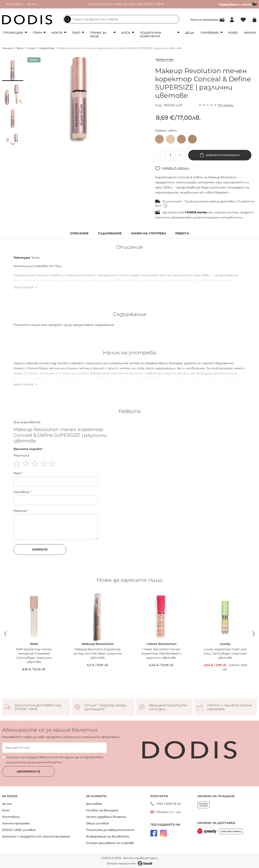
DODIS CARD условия (19, 830)
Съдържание (110, 233)
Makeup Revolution (98, 644)
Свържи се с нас (169, 812)
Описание (79, 233)
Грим (37, 33)
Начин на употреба (148, 233)
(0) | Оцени (226, 105)
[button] (13, 70)
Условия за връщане (102, 810)
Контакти (14, 4)
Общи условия (97, 823)
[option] (159, 139)
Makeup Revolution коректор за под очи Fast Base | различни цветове (98, 653)
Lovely (225, 644)
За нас (32, 4)
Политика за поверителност (110, 830)
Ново (233, 33)
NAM (34, 644)
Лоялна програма (204, 20)
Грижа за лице (98, 34)
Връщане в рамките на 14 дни (168, 707)
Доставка (94, 804)
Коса (126, 33)
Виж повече (24, 287)
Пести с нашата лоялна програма (230, 707)
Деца (190, 33)
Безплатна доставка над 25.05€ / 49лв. (38, 707)
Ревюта (182, 233)
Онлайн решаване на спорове (110, 843)
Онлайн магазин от (129, 863)
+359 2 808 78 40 (168, 804)
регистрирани (209, 217)
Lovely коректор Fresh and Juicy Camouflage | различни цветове (225, 653)
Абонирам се (28, 771)
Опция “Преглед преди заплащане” (105, 707)
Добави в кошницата (223, 155)
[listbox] (206, 140)
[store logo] (27, 20)
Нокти (57, 33)
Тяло (76, 33)
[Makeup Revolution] (165, 61)
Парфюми (210, 33)
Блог (6, 810)
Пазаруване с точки (238, 4)
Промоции (13, 33)
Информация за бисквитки (108, 836)
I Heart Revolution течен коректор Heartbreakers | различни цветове (161, 653)
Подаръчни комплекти (150, 34)
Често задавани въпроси (106, 817)
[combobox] (121, 19)
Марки (250, 33)
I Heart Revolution (161, 644)
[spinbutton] (170, 155)
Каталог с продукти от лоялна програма (36, 836)
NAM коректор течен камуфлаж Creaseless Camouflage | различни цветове (34, 656)
